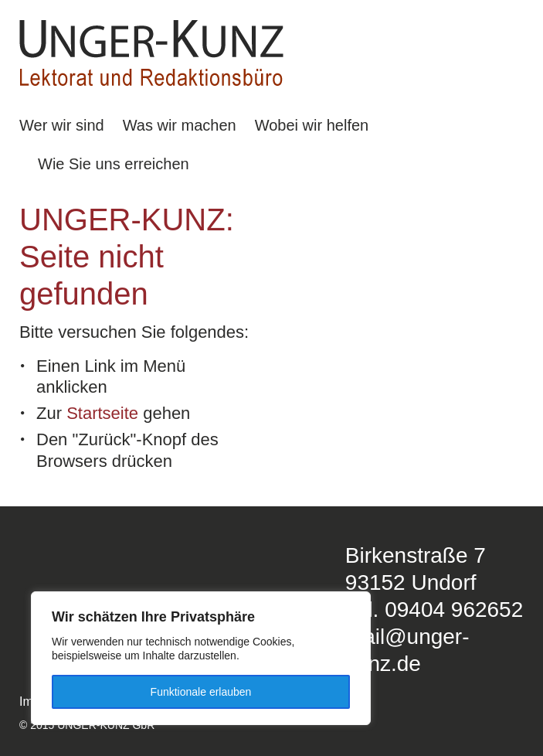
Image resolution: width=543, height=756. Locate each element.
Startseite (102, 413)
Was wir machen (180, 125)
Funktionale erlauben (201, 692)
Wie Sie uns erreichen (114, 164)
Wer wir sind (62, 125)
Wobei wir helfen (312, 125)
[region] (201, 658)
